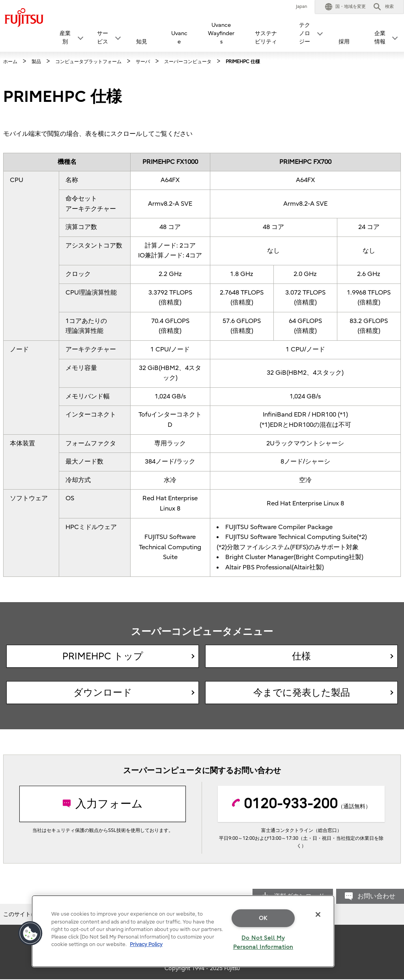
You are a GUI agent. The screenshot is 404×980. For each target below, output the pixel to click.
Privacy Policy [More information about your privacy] (146, 944)
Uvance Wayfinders (221, 33)
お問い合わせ (376, 896)
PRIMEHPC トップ (103, 656)
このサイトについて (28, 914)
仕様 (301, 656)
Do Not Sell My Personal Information (263, 942)
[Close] (318, 914)
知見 (142, 42)
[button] (345, 7)
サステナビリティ (266, 38)
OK (263, 918)
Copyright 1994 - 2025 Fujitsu (202, 968)
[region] (183, 931)
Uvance (179, 38)
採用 (344, 42)
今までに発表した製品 (302, 693)
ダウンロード (103, 693)
